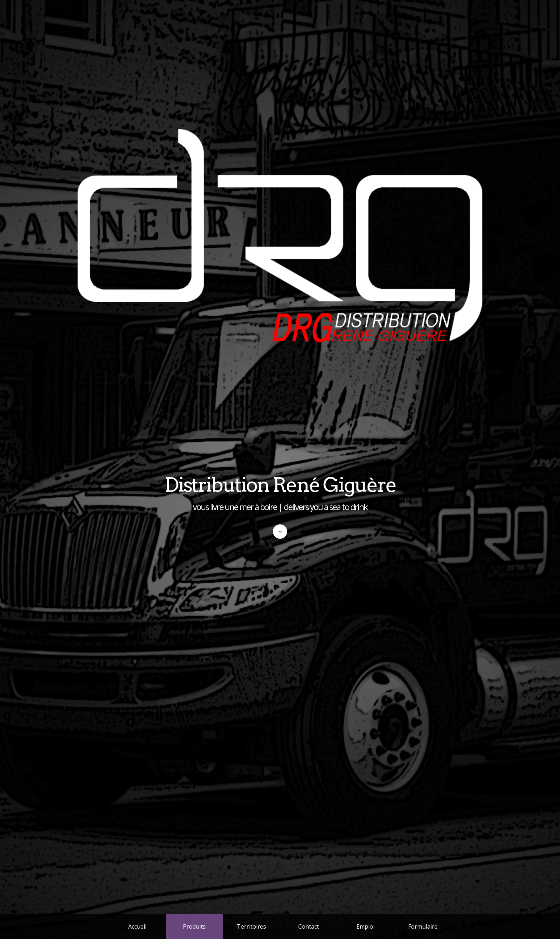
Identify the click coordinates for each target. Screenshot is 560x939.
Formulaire (423, 926)
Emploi (366, 926)
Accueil (137, 926)
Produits (194, 926)
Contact (309, 926)
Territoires (251, 926)
